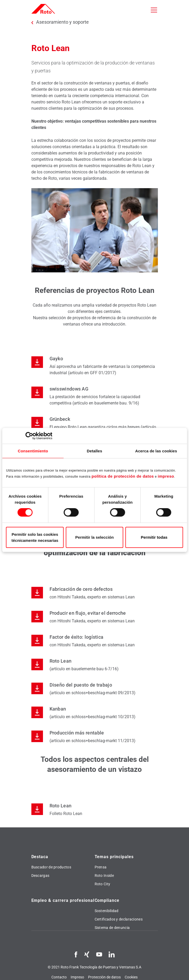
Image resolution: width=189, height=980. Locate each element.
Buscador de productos (51, 867)
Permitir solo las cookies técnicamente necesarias (35, 537)
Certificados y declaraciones (119, 919)
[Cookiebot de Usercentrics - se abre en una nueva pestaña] (29, 436)
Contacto (59, 977)
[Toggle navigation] (154, 10)
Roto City (103, 884)
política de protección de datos (123, 476)
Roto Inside (104, 876)
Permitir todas (154, 537)
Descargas (40, 876)
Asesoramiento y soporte (62, 22)
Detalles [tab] (94, 451)
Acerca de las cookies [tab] (156, 451)
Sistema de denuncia (112, 928)
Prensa (101, 867)
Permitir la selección (95, 537)
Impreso (77, 977)
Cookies (131, 977)
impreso (166, 476)
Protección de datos (104, 977)
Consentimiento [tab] (33, 451)
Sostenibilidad (107, 911)
